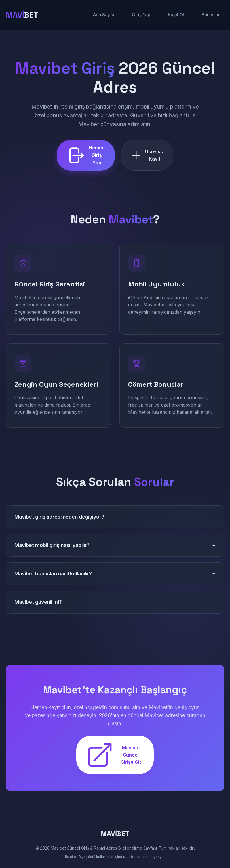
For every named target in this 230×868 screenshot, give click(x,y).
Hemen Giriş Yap (85, 155)
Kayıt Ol (176, 15)
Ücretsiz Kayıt (147, 155)
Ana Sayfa (104, 15)
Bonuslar (211, 15)
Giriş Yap (141, 15)
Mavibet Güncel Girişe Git (113, 755)
